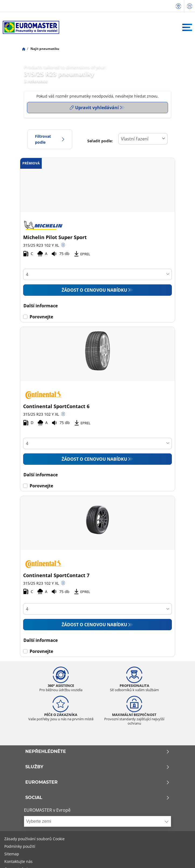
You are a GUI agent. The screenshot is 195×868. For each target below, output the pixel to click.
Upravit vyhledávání (94, 108)
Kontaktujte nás (18, 861)
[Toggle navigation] (187, 27)
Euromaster (97, 782)
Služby (97, 767)
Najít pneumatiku (44, 49)
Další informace (41, 306)
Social (97, 798)
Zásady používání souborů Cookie (34, 839)
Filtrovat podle (50, 139)
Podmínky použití (20, 846)
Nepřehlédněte (97, 752)
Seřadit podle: (100, 141)
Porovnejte (41, 317)
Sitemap (12, 854)
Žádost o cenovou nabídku (95, 290)
